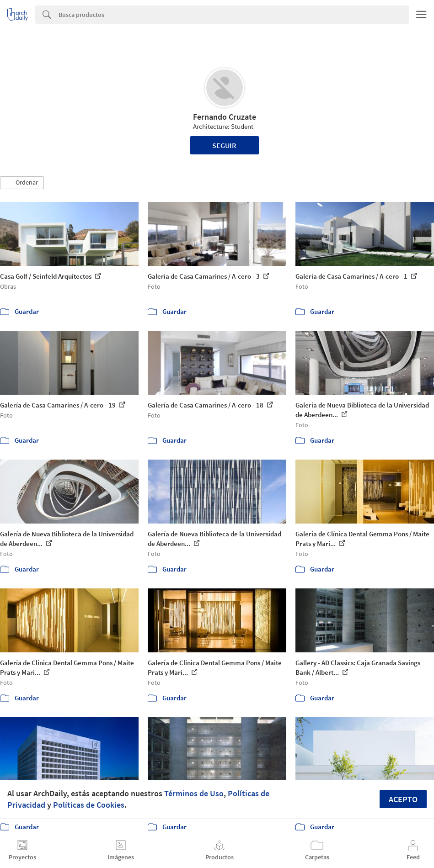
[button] (22, 183)
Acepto (403, 799)
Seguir (224, 145)
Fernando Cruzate (225, 117)
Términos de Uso (194, 793)
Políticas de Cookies (89, 805)
